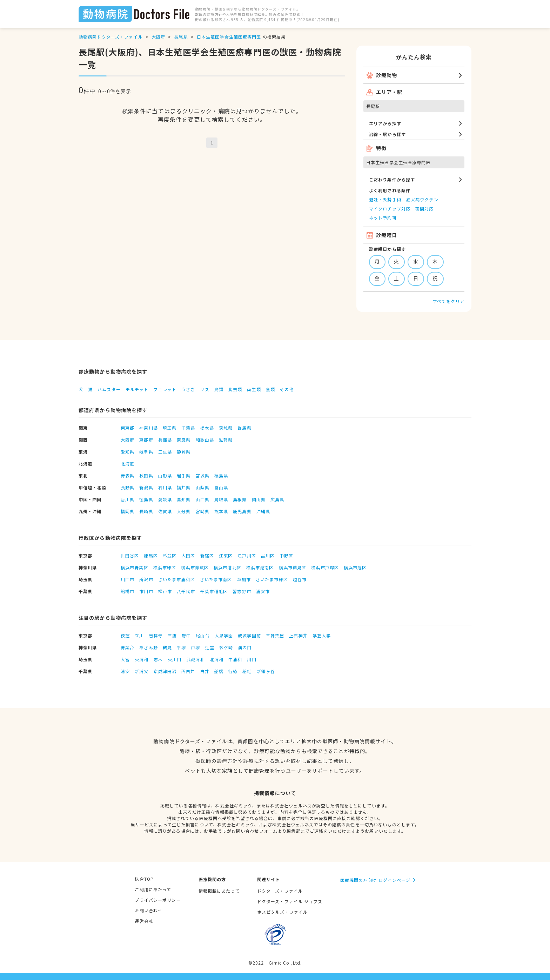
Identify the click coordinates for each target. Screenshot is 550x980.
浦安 (125, 671)
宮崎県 (203, 511)
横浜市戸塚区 (325, 567)
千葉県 (188, 428)
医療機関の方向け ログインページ (375, 880)
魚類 (270, 389)
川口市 (128, 579)
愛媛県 (165, 499)
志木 (158, 659)
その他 (287, 389)
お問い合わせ (149, 910)
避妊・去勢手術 (385, 199)
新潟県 (146, 487)
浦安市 (263, 591)
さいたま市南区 (216, 579)
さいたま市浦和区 (177, 579)
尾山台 (203, 635)
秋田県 (146, 475)
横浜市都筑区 (195, 567)
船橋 (219, 671)
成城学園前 (249, 635)
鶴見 (167, 647)
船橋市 (128, 591)
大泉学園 (224, 635)
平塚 (181, 647)
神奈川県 (148, 428)
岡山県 (259, 499)
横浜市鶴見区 (293, 567)
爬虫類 (235, 389)
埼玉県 (170, 428)
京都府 (146, 440)
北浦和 (217, 659)
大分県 (184, 511)
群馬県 (244, 428)
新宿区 (207, 555)
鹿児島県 (242, 511)
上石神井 (298, 635)
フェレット (165, 389)
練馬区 (151, 555)
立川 (139, 635)
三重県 (165, 452)
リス (204, 389)
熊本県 (221, 511)
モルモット (137, 389)
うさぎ (188, 389)
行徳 (233, 671)
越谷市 (300, 579)
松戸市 (165, 591)
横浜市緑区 (165, 567)
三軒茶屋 (275, 635)
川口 (251, 659)
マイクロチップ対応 (390, 209)
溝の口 (245, 647)
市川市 (146, 591)
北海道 (128, 464)
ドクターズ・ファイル (280, 891)
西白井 (188, 671)
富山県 (221, 487)
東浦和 (142, 659)
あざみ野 (148, 647)
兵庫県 (165, 440)
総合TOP (144, 879)
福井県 (184, 487)
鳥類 (219, 389)
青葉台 (128, 647)
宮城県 (203, 475)
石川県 (165, 487)
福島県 (221, 475)
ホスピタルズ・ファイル (282, 912)
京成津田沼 (165, 671)
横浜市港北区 (227, 567)
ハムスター (109, 389)
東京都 (128, 428)
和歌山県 (205, 440)
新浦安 (142, 671)
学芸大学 (322, 635)
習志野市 (242, 591)
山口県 (203, 499)
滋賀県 (226, 440)
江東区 (226, 555)
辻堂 (210, 647)
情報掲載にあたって (219, 891)
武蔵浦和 (195, 659)
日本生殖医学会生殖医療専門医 (229, 37)
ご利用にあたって (153, 889)
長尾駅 (181, 37)
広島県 (277, 499)
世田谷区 (130, 555)
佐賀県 (165, 511)
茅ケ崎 (226, 647)
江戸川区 (247, 555)
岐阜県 (146, 452)
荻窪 (125, 635)
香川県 (128, 499)
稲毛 (247, 671)
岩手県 (184, 475)
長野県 (128, 487)
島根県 (240, 499)
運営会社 (144, 921)
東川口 (175, 659)
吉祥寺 (156, 635)
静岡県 (184, 452)
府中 (186, 635)
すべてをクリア (448, 301)
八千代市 (186, 591)
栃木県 (207, 428)
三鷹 (172, 635)
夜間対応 (424, 209)
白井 (205, 671)
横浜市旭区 (355, 567)
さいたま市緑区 (272, 579)
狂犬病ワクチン (422, 199)
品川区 (268, 555)
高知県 (184, 499)
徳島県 (146, 499)
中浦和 (235, 659)
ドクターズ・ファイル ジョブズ (290, 901)
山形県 (165, 475)
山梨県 (203, 487)
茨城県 (226, 428)
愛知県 (128, 452)
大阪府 (158, 37)
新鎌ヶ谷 (266, 671)
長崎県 (146, 511)
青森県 (128, 475)
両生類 (254, 389)
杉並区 (170, 555)
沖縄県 (263, 511)
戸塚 (195, 647)
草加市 (244, 579)
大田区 (188, 555)
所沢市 (146, 579)
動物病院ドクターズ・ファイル (111, 37)
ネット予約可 (383, 218)
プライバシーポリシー (158, 900)
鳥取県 (221, 499)
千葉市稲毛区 (214, 591)
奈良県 (184, 440)
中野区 (286, 555)
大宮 (125, 659)
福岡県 (128, 511)
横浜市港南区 (260, 567)
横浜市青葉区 (135, 567)
